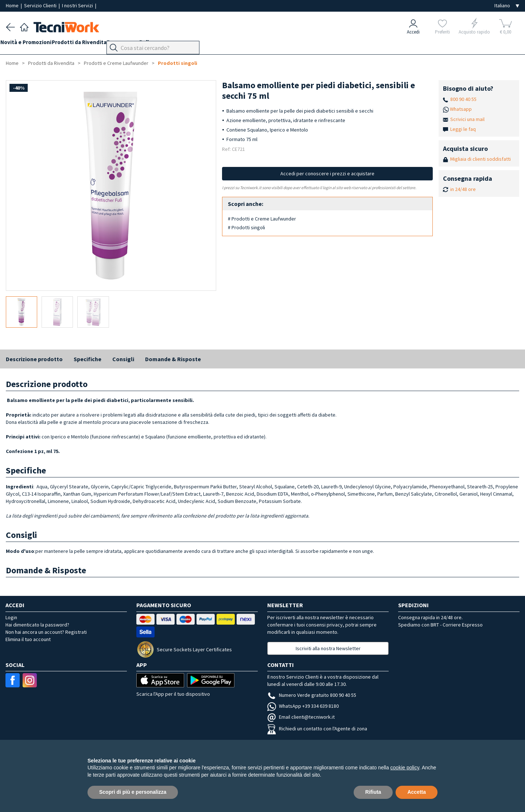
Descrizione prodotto (34, 359)
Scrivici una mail (467, 119)
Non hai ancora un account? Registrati (46, 632)
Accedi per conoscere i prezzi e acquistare (327, 173)
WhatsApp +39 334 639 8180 (303, 706)
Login (11, 617)
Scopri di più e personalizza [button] (133, 792)
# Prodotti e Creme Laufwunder (262, 219)
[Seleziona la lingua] (507, 6)
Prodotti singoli (178, 63)
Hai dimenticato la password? (37, 625)
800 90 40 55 (463, 99)
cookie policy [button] (405, 768)
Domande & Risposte (173, 359)
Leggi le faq (463, 129)
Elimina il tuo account (28, 639)
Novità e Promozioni (31, 44)
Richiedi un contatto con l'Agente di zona (317, 729)
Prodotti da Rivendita (90, 44)
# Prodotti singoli (246, 227)
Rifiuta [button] (373, 792)
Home (13, 5)
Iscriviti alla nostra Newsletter (328, 648)
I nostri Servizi (78, 5)
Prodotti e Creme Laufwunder (116, 63)
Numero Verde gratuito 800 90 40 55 (312, 695)
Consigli (123, 359)
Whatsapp (461, 109)
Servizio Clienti (41, 5)
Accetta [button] (417, 792)
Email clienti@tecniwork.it (301, 717)
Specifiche (87, 359)
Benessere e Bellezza (150, 44)
